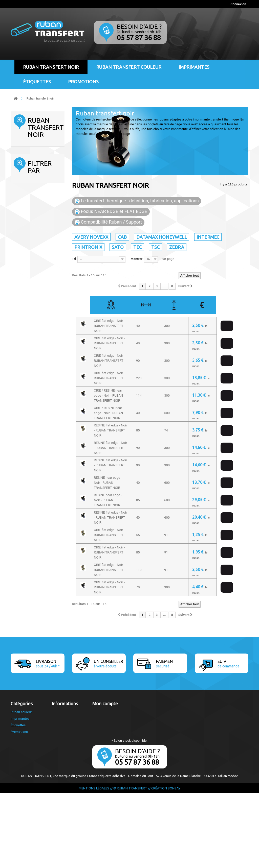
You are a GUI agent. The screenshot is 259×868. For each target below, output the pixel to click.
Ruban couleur (21, 787)
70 (25, 397)
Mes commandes (105, 712)
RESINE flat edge (36, 329)
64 (25, 383)
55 (25, 370)
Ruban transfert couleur (129, 67)
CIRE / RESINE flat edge (35, 304)
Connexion (238, 4)
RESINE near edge (37, 336)
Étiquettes (37, 82)
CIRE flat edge (34, 322)
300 (26, 431)
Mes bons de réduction (109, 731)
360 (25, 438)
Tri (74, 259)
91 (25, 425)
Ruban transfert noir (51, 67)
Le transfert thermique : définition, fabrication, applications (137, 201)
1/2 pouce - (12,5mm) (39, 479)
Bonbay (174, 863)
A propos (58, 731)
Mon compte (105, 704)
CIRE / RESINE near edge (36, 315)
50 (25, 363)
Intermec (26, 182)
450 (25, 445)
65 (25, 390)
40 (25, 356)
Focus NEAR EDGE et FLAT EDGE (111, 211)
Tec (22, 205)
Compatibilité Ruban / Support (108, 222)
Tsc (22, 213)
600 (26, 452)
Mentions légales (64, 725)
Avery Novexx (29, 158)
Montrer (136, 259)
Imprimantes (194, 67)
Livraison (58, 718)
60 (25, 377)
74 (25, 418)
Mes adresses (103, 718)
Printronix (26, 190)
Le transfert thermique (68, 738)
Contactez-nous (63, 712)
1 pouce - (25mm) (37, 472)
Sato (23, 197)
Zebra (23, 221)
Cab (22, 166)
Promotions (83, 82)
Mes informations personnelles (115, 725)
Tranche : (21, 273)
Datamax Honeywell (34, 174)
